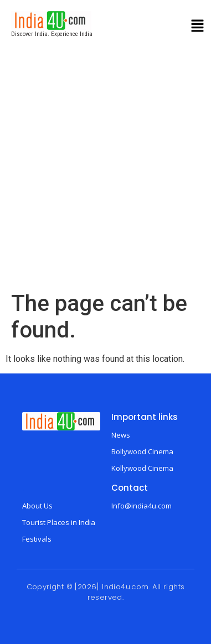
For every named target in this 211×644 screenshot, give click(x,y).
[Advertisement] (104, 181)
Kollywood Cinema (142, 468)
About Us (37, 506)
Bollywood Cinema (142, 451)
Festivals (37, 539)
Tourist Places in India (59, 522)
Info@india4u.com (141, 506)
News (121, 435)
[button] (198, 27)
